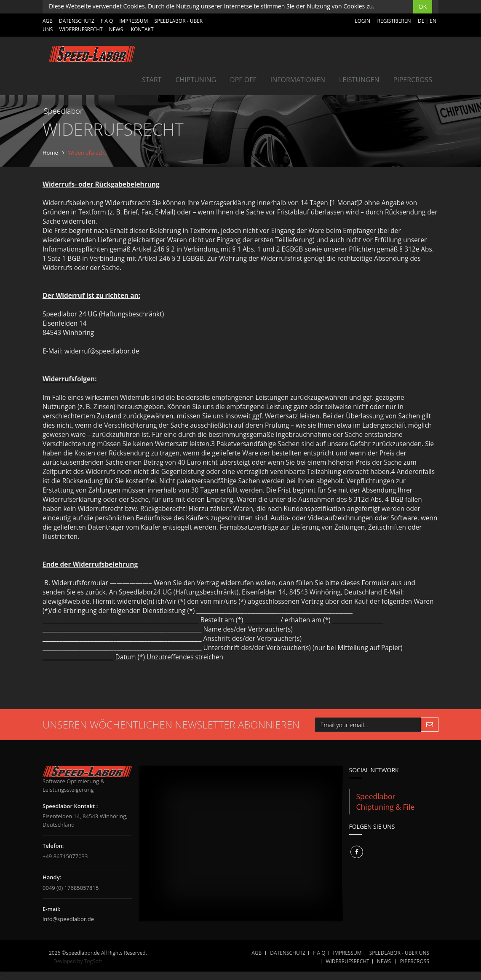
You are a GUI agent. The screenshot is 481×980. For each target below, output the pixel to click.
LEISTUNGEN (359, 80)
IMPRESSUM (134, 21)
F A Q (107, 21)
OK (423, 7)
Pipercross (413, 80)
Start (152, 80)
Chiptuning (196, 80)
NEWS (116, 29)
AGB (48, 21)
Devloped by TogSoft (78, 961)
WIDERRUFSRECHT (81, 29)
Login (362, 21)
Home (50, 153)
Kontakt (142, 29)
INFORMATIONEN (298, 80)
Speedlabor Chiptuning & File (386, 802)
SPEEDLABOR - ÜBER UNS (399, 953)
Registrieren (394, 21)
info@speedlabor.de (68, 919)
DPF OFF (243, 80)
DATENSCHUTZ (77, 21)
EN (433, 21)
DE (421, 21)
